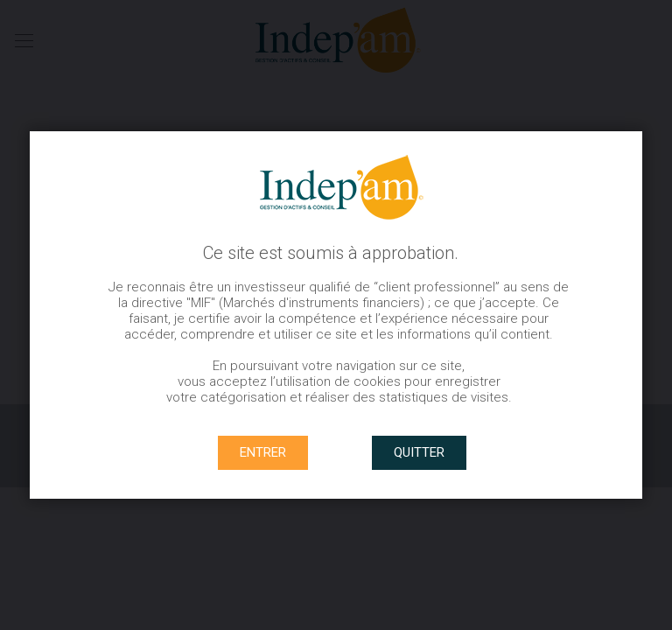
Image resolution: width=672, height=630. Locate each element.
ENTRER (263, 452)
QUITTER (419, 452)
